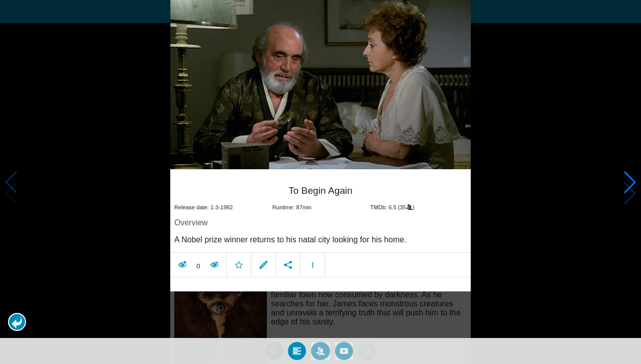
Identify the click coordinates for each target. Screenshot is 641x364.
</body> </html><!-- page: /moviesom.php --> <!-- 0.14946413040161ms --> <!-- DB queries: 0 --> (320, 182)
